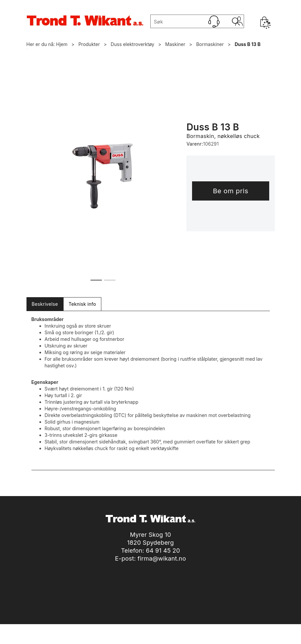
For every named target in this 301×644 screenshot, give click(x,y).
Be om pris (231, 191)
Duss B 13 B (248, 44)
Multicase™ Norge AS (204, 637)
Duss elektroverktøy (132, 44)
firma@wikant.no (162, 558)
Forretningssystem (94, 637)
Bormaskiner (210, 44)
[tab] (45, 304)
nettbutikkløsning (141, 637)
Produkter (89, 44)
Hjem (62, 44)
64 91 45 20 (163, 551)
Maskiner (175, 44)
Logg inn (239, 23)
